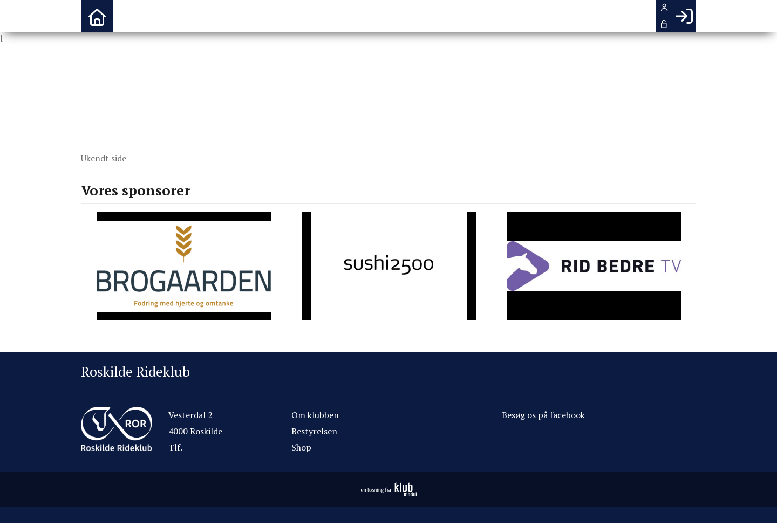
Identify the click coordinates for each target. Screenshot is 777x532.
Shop (301, 447)
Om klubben (315, 415)
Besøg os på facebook (543, 415)
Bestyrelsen (314, 431)
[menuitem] (97, 16)
